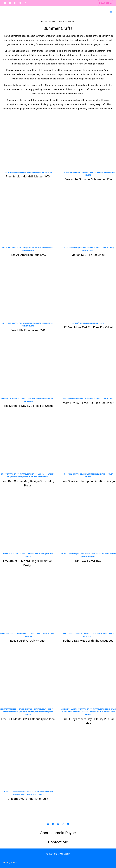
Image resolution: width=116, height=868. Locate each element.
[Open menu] (111, 12)
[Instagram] (15, 3)
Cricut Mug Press (39, 474)
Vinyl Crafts (47, 172)
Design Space (18, 709)
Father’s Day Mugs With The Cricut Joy (88, 641)
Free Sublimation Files (71, 172)
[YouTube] (5, 3)
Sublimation (102, 172)
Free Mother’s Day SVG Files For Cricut (28, 406)
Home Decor (96, 554)
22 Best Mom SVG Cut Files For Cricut (88, 327)
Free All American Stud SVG (28, 255)
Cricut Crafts (69, 399)
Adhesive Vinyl (67, 709)
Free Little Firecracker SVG (28, 330)
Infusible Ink (17, 477)
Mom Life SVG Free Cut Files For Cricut (88, 403)
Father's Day (41, 709)
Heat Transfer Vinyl (10, 712)
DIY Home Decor (83, 554)
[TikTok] (25, 3)
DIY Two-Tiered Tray (88, 561)
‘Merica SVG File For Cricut (88, 255)
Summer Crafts (34, 172)
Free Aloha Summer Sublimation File (88, 179)
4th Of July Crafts (10, 248)
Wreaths (28, 636)
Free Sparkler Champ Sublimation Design (88, 481)
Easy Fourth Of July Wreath (28, 641)
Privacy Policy (10, 862)
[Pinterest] (20, 3)
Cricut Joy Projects (22, 474)
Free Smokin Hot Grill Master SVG (28, 177)
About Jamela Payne (58, 833)
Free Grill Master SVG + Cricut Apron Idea (28, 719)
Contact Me (58, 842)
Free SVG (7, 172)
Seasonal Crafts (54, 22)
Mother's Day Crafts (81, 323)
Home (43, 22)
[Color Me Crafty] (15, 12)
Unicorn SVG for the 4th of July (28, 799)
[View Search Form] (106, 3)
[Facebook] (10, 3)
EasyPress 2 (30, 709)
